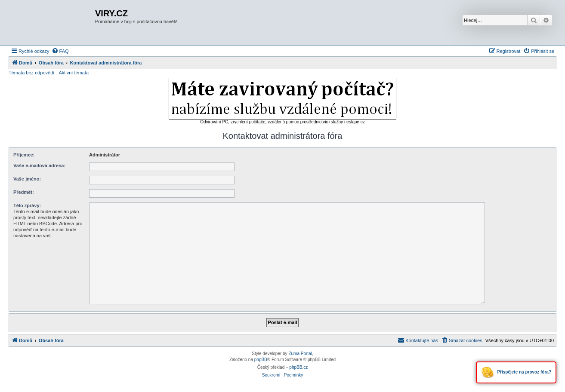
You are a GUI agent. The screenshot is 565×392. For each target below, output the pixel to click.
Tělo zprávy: (27, 205)
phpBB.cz (298, 367)
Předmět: (24, 192)
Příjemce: (24, 155)
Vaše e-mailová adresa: (39, 165)
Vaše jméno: (27, 179)
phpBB (261, 360)
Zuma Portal (300, 354)
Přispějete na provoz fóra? (516, 372)
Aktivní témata (74, 73)
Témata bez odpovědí (31, 73)
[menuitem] (60, 51)
